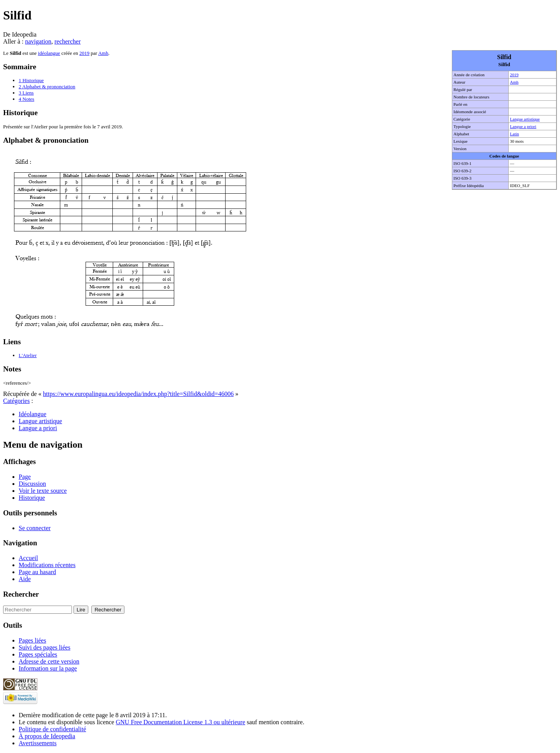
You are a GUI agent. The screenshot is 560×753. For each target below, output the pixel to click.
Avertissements (38, 743)
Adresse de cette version (49, 661)
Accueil (28, 558)
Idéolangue (32, 414)
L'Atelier (28, 355)
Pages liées (32, 640)
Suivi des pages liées (45, 647)
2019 (514, 75)
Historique (32, 498)
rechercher (68, 41)
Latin (514, 134)
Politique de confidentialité (52, 729)
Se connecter (35, 528)
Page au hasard (37, 572)
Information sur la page (48, 668)
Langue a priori (523, 126)
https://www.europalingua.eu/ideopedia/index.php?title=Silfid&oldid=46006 (138, 394)
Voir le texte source (43, 491)
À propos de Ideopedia (47, 736)
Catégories (16, 401)
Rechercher (21, 594)
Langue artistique (525, 119)
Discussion (32, 484)
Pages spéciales (38, 654)
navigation (38, 41)
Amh (514, 82)
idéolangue (49, 53)
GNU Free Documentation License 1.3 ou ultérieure (181, 722)
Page (25, 477)
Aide (25, 579)
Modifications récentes (47, 565)
